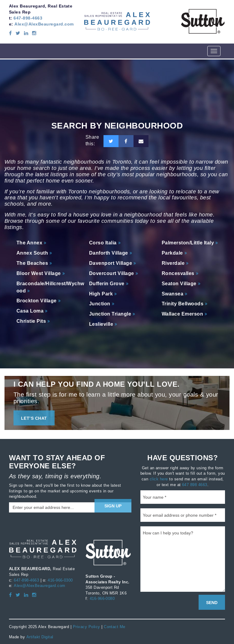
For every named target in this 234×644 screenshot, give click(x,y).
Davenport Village (111, 263)
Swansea (172, 294)
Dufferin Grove (107, 284)
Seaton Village (179, 284)
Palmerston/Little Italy (188, 243)
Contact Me (115, 627)
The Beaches (32, 263)
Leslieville (101, 324)
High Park (101, 294)
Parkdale (172, 253)
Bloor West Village (39, 273)
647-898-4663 (28, 18)
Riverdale (173, 263)
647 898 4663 (195, 484)
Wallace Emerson (182, 314)
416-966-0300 (60, 580)
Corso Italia (103, 243)
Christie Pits (31, 321)
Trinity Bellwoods (183, 304)
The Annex (29, 243)
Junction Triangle (110, 314)
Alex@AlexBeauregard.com (44, 24)
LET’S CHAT (34, 418)
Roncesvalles (178, 273)
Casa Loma (30, 311)
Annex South (32, 253)
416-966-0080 (102, 598)
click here (159, 479)
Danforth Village (109, 253)
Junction (100, 304)
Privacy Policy (87, 627)
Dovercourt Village (112, 273)
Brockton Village (37, 301)
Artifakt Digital (40, 636)
